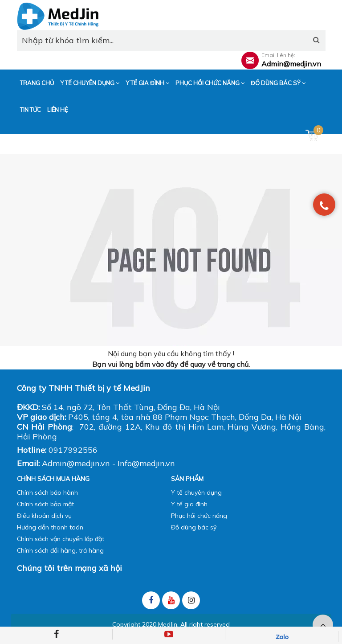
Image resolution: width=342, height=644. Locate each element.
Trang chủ (37, 83)
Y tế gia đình (147, 83)
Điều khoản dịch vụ (44, 516)
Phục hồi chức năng (210, 83)
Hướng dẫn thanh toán (50, 527)
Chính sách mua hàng (53, 479)
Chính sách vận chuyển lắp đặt (61, 539)
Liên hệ (58, 110)
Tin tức (31, 110)
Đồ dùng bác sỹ (278, 83)
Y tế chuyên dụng (90, 83)
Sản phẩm (187, 479)
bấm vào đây (157, 364)
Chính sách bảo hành (47, 492)
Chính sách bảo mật (45, 504)
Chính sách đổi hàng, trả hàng (60, 550)
